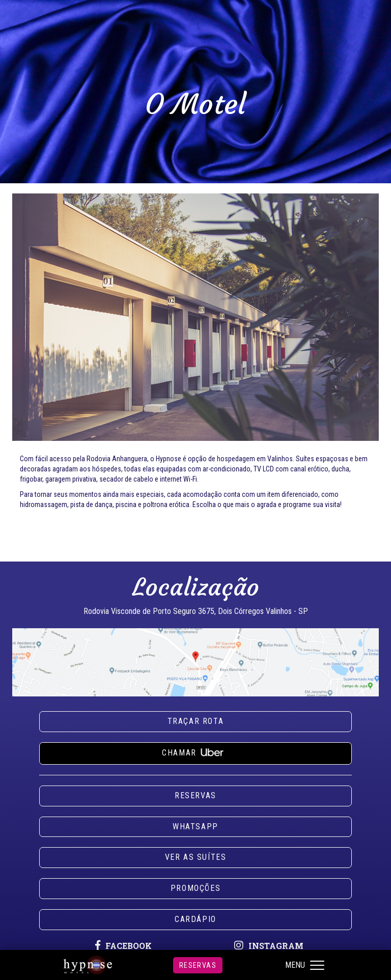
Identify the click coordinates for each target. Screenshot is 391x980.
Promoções (195, 888)
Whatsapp (195, 827)
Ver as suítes (196, 857)
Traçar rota (196, 721)
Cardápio (195, 919)
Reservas (198, 965)
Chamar (195, 751)
